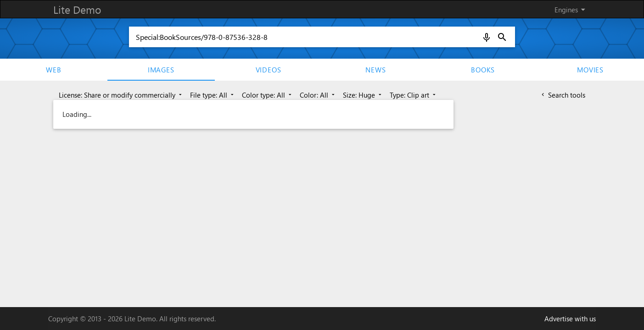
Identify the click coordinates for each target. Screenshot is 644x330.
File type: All (213, 95)
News (375, 70)
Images (161, 70)
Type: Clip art (414, 95)
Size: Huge (363, 95)
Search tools (563, 95)
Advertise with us (570, 319)
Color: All (318, 95)
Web (53, 70)
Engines (571, 10)
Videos (269, 70)
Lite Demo (77, 9)
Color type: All (268, 95)
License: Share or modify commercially (121, 95)
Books (483, 70)
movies (590, 70)
